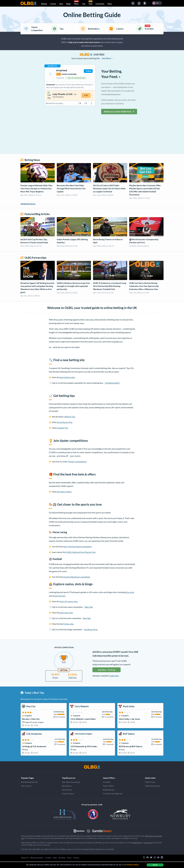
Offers (76, 3)
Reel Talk (87, 618)
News (110, 4)
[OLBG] (92, 767)
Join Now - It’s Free (107, 670)
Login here (114, 676)
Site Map (62, 858)
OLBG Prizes (150, 782)
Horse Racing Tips (65, 422)
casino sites (148, 843)
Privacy (76, 858)
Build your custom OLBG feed (119, 111)
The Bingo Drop (91, 629)
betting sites (137, 843)
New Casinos (26, 786)
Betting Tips (70, 417)
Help (55, 858)
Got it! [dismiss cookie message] (155, 865)
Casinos (53, 4)
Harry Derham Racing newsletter (77, 546)
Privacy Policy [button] (133, 865)
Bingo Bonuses (109, 790)
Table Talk (89, 607)
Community (100, 4)
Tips (84, 4)
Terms (69, 858)
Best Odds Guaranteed (71, 782)
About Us (25, 858)
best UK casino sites (69, 601)
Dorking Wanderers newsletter (77, 577)
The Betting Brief (112, 383)
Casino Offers (109, 786)
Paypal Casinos (68, 794)
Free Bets (107, 782)
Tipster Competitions (77, 461)
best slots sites (66, 613)
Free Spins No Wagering (112, 794)
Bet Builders (67, 786)
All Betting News (28, 204)
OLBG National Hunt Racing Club (81, 552)
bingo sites (69, 624)
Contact (48, 858)
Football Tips (62, 428)
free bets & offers (64, 492)
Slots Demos (67, 790)
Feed (91, 3)
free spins (130, 592)
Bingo (69, 4)
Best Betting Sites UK (29, 782)
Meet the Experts (37, 858)
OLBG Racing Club (152, 786)
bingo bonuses (59, 596)
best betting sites (68, 377)
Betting (44, 4)
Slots (61, 4)
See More (107, 58)
